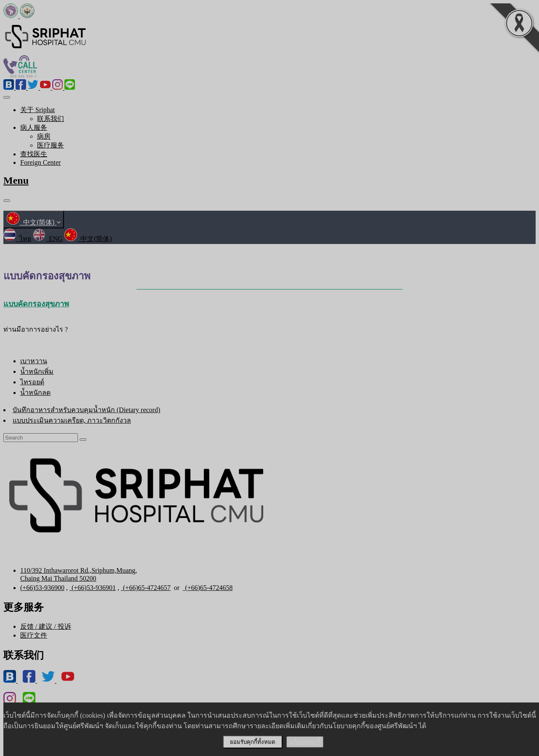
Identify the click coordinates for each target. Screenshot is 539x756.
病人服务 (34, 127)
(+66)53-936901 (93, 588)
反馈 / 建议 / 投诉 (46, 626)
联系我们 (51, 119)
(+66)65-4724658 (208, 588)
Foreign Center (40, 162)
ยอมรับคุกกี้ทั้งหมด (253, 742)
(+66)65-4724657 (146, 588)
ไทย (17, 239)
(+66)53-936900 (42, 588)
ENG (48, 239)
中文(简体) (34, 222)
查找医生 (34, 154)
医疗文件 (34, 635)
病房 (44, 136)
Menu (16, 180)
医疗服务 (51, 145)
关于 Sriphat (37, 110)
